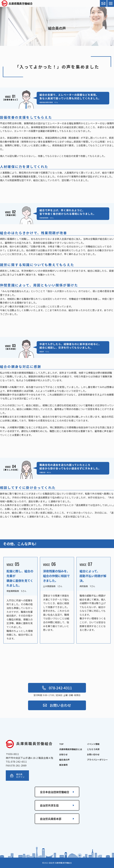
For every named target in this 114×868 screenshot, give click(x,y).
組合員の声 (64, 760)
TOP (61, 744)
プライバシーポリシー (97, 760)
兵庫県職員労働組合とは (71, 749)
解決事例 (63, 765)
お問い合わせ (57, 705)
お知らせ (63, 754)
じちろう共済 (93, 749)
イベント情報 (93, 744)
